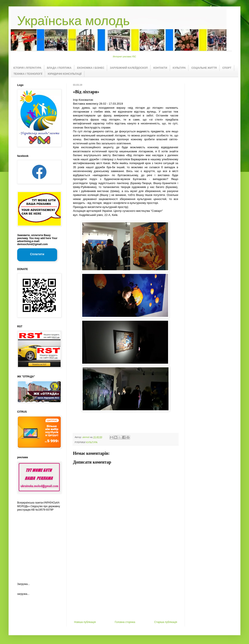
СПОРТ (227, 68)
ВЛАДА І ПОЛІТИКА (59, 68)
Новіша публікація (85, 622)
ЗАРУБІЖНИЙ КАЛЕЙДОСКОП (129, 68)
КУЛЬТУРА (179, 68)
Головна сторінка (125, 622)
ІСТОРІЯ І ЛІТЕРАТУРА (27, 68)
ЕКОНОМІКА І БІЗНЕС (91, 68)
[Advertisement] (126, 588)
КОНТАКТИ (160, 68)
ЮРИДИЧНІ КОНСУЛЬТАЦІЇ (65, 74)
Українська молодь (73, 21)
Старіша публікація (166, 622)
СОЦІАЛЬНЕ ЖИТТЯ (204, 68)
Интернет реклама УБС (125, 57)
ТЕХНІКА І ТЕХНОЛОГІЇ (28, 74)
